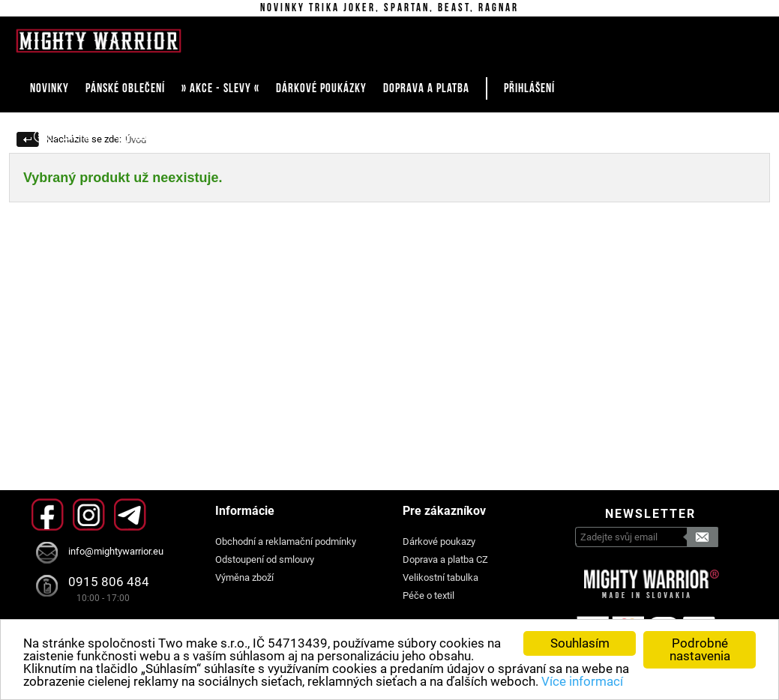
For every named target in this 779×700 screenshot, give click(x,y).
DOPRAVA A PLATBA (426, 88)
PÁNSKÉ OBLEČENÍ (125, 88)
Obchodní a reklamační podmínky (286, 541)
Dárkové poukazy (439, 541)
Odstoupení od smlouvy (265, 559)
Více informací (582, 681)
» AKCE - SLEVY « (220, 88)
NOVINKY (49, 88)
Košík (247, 136)
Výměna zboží (244, 577)
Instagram (89, 515)
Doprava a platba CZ (445, 559)
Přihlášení (529, 88)
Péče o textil (428, 595)
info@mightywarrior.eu (116, 551)
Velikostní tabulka (440, 577)
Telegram (130, 515)
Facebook (48, 515)
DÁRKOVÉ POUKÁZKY (321, 88)
